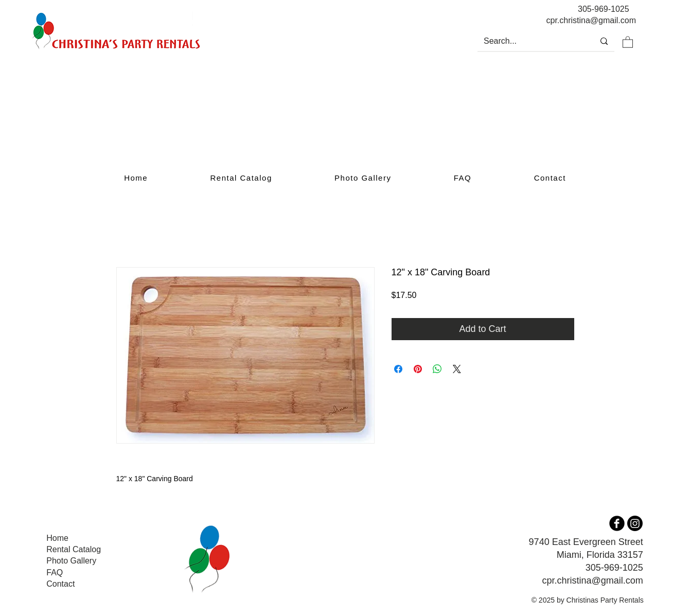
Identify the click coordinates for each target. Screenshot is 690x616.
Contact (60, 584)
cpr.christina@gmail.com (592, 580)
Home (57, 538)
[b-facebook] (617, 523)
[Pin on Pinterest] (418, 369)
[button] (628, 42)
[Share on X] (457, 369)
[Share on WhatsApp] (437, 369)
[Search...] (528, 41)
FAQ (55, 573)
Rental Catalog (74, 549)
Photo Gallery (71, 561)
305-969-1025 (604, 9)
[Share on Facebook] (398, 369)
